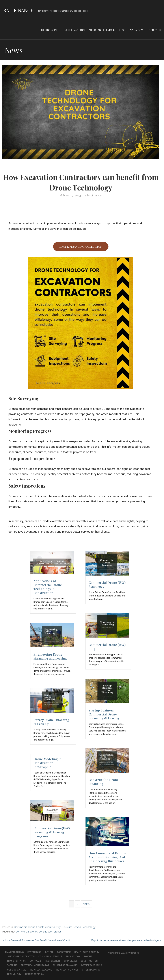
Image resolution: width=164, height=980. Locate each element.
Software (36, 961)
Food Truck (64, 952)
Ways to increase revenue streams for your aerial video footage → (126, 940)
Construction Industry (48, 927)
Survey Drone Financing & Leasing (51, 722)
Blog (122, 30)
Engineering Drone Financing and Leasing (50, 656)
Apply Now (137, 30)
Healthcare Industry (87, 952)
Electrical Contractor (35, 965)
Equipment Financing (65, 965)
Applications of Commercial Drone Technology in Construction (48, 587)
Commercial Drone (25, 927)
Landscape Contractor (21, 956)
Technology (89, 927)
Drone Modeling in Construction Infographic (48, 763)
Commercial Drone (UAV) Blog (107, 647)
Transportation (16, 961)
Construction (89, 961)
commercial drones (27, 932)
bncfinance (94, 195)
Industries (155, 30)
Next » (87, 904)
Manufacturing (14, 952)
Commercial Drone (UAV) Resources (107, 584)
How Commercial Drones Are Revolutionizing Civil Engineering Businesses (107, 857)
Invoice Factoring (92, 965)
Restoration (52, 961)
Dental (49, 952)
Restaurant (34, 952)
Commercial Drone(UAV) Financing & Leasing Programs (52, 832)
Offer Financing (74, 30)
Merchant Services (102, 30)
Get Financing (49, 30)
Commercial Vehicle (50, 956)
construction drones (50, 932)
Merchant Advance (41, 970)
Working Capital (16, 970)
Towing (88, 956)
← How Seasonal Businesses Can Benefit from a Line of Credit (36, 940)
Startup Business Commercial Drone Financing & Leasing (104, 714)
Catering (12, 965)
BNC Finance (18, 10)
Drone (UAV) (70, 961)
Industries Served (71, 927)
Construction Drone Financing (104, 782)
